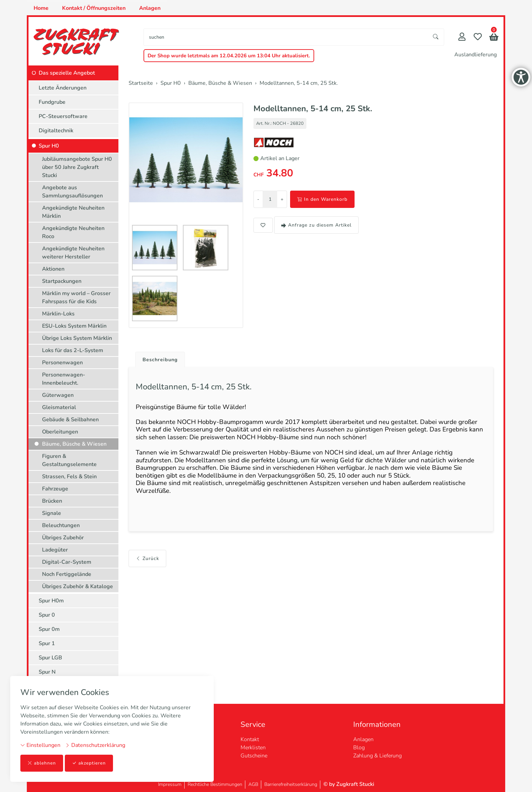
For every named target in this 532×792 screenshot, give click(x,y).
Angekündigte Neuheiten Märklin (73, 212)
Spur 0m (49, 629)
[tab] (159, 358)
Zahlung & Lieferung (377, 756)
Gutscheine (254, 756)
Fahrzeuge (55, 489)
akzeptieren (90, 763)
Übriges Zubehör (63, 538)
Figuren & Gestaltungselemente (69, 460)
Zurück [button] (147, 573)
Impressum (170, 784)
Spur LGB (50, 658)
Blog (359, 748)
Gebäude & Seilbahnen (70, 420)
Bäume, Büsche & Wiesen (74, 444)
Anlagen (150, 8)
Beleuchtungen (61, 525)
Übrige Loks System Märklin (77, 338)
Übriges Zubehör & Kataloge (78, 586)
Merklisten (253, 748)
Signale (52, 513)
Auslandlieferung (476, 55)
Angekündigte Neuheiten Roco (73, 232)
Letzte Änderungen (63, 88)
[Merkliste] (478, 37)
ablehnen (42, 763)
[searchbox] (286, 37)
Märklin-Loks (58, 314)
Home (41, 8)
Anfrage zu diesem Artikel (316, 225)
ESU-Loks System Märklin (74, 326)
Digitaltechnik (56, 131)
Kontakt (250, 739)
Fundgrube (52, 102)
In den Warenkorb (322, 199)
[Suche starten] (436, 37)
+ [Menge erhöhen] (282, 199)
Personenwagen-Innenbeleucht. (64, 379)
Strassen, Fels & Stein (69, 477)
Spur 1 (47, 643)
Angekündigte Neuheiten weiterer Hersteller (73, 253)
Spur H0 (49, 146)
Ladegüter (55, 550)
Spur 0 (47, 615)
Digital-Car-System (67, 562)
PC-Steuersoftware (63, 116)
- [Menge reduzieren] (258, 199)
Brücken (52, 501)
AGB (253, 784)
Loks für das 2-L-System (73, 350)
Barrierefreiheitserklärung (291, 784)
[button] (494, 38)
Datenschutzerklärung (95, 745)
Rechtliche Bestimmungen (215, 784)
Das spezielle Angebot (67, 73)
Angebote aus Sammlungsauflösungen (72, 192)
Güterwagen (58, 395)
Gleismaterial (59, 407)
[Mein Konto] (462, 37)
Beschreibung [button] (162, 360)
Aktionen (53, 269)
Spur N (47, 672)
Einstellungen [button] (40, 745)
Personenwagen (62, 363)
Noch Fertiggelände (67, 574)
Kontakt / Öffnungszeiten (94, 8)
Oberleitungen (60, 432)
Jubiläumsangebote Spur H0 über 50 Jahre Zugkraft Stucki (77, 167)
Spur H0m (51, 601)
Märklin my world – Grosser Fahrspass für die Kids (76, 297)
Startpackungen (62, 281)
